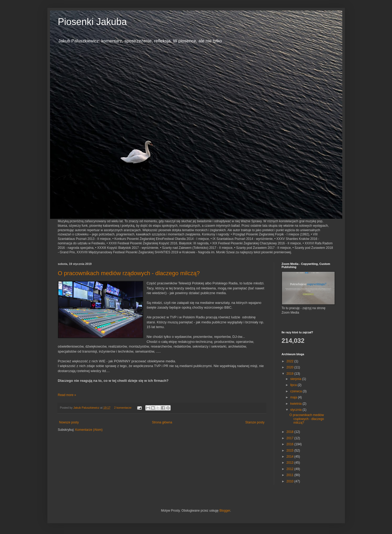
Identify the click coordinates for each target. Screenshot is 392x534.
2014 (290, 457)
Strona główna (162, 422)
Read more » (67, 395)
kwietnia (296, 404)
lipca (294, 385)
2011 (290, 475)
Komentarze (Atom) (89, 430)
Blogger (225, 511)
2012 (290, 469)
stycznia (296, 410)
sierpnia (296, 379)
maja (294, 397)
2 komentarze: (123, 408)
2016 (290, 444)
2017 (290, 438)
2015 (290, 451)
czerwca (296, 391)
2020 (290, 367)
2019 (290, 374)
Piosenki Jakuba (92, 22)
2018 (290, 432)
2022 (290, 361)
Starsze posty (255, 422)
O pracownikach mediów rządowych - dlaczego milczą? (129, 273)
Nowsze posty (69, 422)
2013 (290, 463)
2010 (290, 481)
